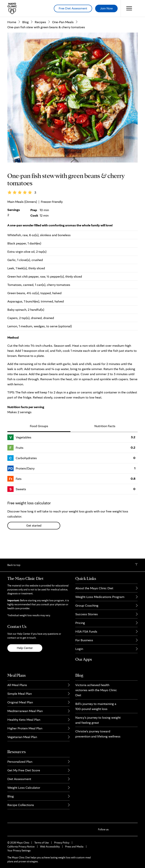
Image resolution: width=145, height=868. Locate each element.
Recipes (40, 39)
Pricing (80, 623)
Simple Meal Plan (20, 694)
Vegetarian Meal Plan (22, 737)
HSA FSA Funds (86, 631)
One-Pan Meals (63, 39)
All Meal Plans (17, 685)
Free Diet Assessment (73, 8)
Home (12, 39)
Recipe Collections (21, 805)
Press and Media (74, 847)
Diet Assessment (19, 779)
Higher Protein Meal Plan (25, 728)
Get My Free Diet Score (24, 770)
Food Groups (39, 443)
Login (79, 649)
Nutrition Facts (105, 443)
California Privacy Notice (21, 847)
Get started (34, 542)
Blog (25, 39)
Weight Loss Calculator (24, 787)
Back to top (14, 565)
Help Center (25, 648)
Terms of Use (42, 843)
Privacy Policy (62, 843)
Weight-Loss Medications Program (100, 597)
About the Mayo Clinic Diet (94, 588)
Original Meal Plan (20, 702)
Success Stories (87, 614)
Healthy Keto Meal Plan (24, 720)
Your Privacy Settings (19, 850)
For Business (84, 640)
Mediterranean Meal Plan (25, 711)
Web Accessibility (50, 847)
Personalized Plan (20, 762)
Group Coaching (87, 605)
